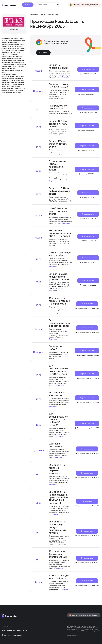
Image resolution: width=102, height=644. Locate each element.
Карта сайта (6, 627)
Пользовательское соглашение (14, 631)
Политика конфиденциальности (14, 635)
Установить (43, 53)
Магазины (28, 5)
